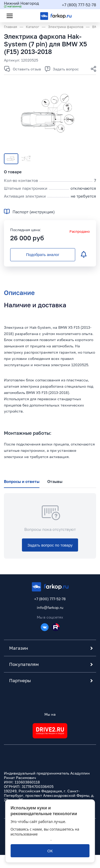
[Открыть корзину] (88, 16)
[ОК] (50, 851)
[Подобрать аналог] (43, 255)
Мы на (50, 714)
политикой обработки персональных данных (44, 837)
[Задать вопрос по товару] (50, 545)
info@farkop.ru (50, 607)
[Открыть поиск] (24, 16)
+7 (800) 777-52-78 (79, 5)
